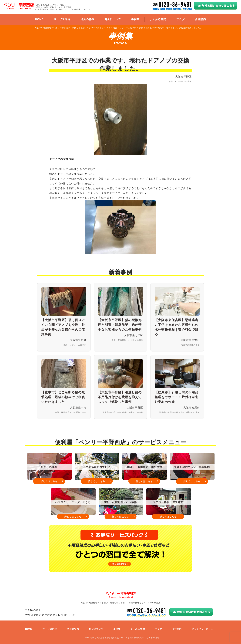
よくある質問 (158, 19)
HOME (39, 19)
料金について (113, 19)
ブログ (181, 19)
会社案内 (200, 19)
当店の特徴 (87, 19)
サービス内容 (62, 19)
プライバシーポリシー (204, 629)
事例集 (135, 19)
